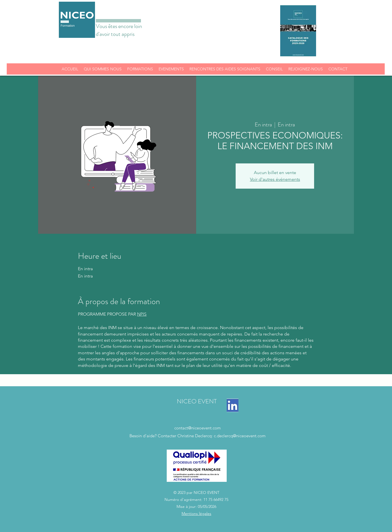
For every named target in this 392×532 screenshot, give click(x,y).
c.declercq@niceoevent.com (240, 436)
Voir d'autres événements (275, 179)
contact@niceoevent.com (198, 428)
